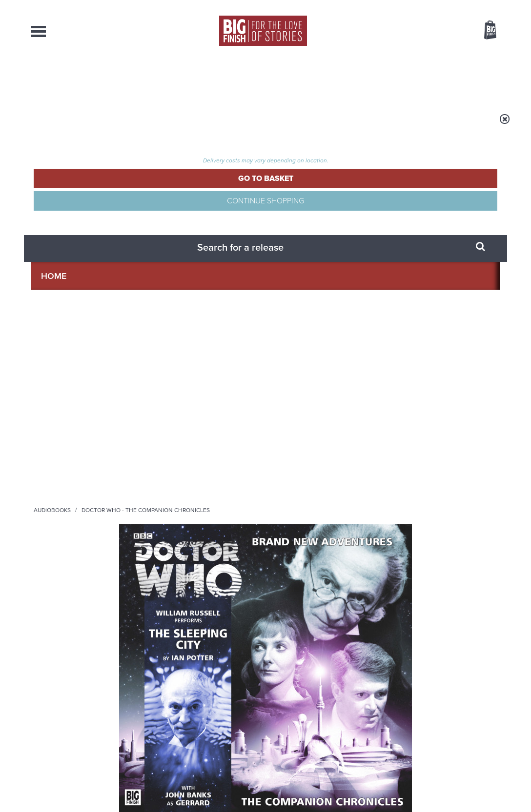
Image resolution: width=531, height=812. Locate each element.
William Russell (56, 395)
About (420, 78)
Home (88, 125)
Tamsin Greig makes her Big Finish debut (175, 708)
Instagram (365, 491)
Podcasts (361, 78)
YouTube (396, 491)
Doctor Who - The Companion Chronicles (219, 125)
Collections (163, 78)
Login (446, 6)
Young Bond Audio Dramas (174, 604)
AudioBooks (84, 78)
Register (477, 6)
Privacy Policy (52, 535)
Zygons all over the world (413, 604)
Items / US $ (439, 31)
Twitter (337, 491)
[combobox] (411, 56)
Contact (476, 78)
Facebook (309, 491)
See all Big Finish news (450, 587)
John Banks (49, 416)
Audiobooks (126, 125)
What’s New (242, 78)
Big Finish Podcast (373, 500)
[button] (360, 260)
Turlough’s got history (405, 701)
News (304, 78)
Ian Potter (321, 181)
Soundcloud (437, 491)
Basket (484, 31)
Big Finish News (77, 585)
